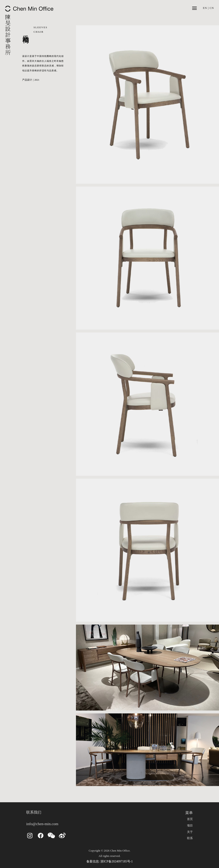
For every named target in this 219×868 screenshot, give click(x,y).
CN (212, 8)
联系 (190, 838)
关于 (190, 832)
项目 (190, 826)
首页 (190, 819)
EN (205, 8)
